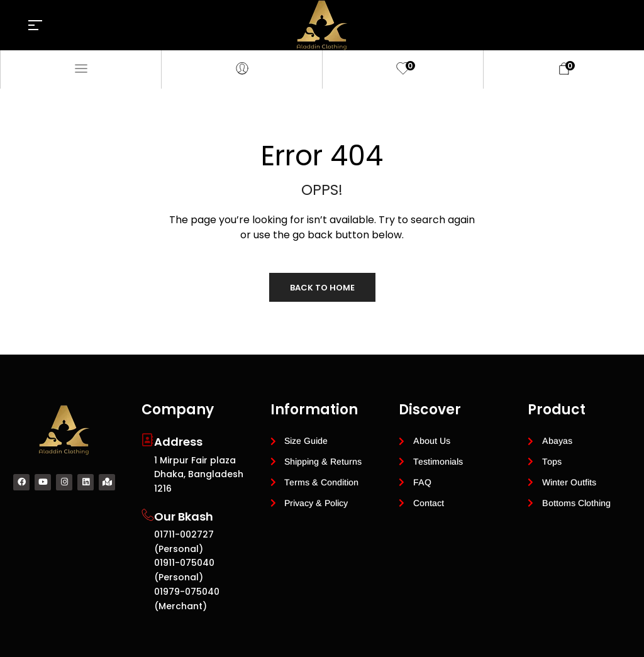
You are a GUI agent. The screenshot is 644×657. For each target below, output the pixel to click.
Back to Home (322, 288)
